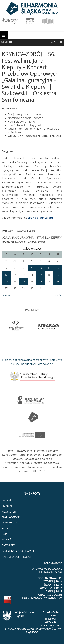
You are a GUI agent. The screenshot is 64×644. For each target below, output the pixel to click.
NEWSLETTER (9, 512)
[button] (4, 42)
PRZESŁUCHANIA (11, 517)
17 (41, 275)
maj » (58, 295)
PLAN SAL (7, 506)
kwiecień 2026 (32, 248)
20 (6, 281)
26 (58, 281)
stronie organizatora (40, 218)
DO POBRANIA (10, 523)
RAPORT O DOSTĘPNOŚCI (16, 557)
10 (41, 268)
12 (58, 268)
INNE (5, 534)
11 (49, 268)
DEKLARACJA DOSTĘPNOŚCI (18, 551)
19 (58, 275)
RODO (6, 528)
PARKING (7, 500)
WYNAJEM (8, 539)
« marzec (8, 295)
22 (23, 281)
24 (41, 281)
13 (6, 275)
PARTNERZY (8, 545)
